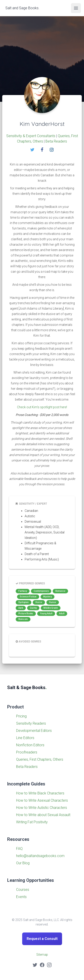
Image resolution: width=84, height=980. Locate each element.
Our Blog (23, 863)
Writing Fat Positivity (32, 822)
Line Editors (25, 738)
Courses (23, 890)
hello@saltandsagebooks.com (40, 856)
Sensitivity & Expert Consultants (31, 136)
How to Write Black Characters (40, 793)
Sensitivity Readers (31, 723)
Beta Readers (56, 141)
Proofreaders (27, 752)
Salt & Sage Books (27, 687)
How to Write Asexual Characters (42, 800)
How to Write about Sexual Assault (43, 815)
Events (21, 897)
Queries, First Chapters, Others (40, 759)
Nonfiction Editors (30, 745)
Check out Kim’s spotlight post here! (42, 407)
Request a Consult (42, 939)
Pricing (21, 716)
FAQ (19, 849)
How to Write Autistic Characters (42, 808)
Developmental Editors (34, 731)
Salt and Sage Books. (22, 8)
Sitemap (42, 955)
